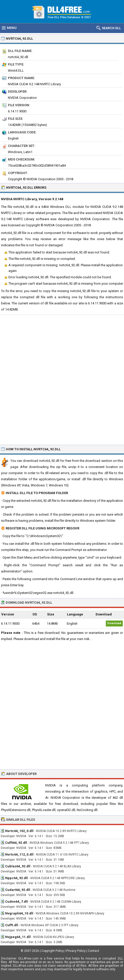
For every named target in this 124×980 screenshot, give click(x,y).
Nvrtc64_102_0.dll (19, 831)
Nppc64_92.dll (16, 878)
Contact (94, 951)
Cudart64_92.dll (18, 890)
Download (114, 623)
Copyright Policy (53, 951)
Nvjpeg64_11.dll (18, 937)
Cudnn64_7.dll (16, 902)
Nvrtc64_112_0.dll (19, 854)
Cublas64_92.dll (18, 866)
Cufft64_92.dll (16, 843)
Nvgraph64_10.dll (19, 913)
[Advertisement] (62, 380)
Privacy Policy (76, 951)
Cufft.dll (12, 925)
